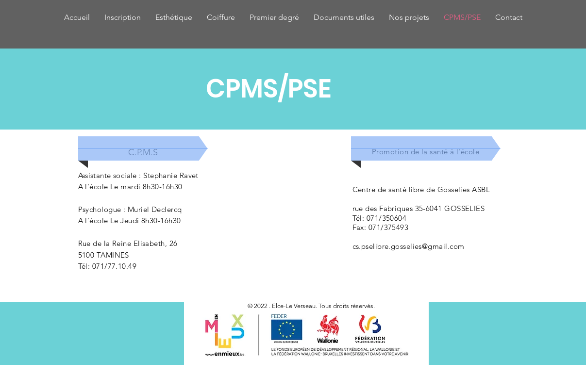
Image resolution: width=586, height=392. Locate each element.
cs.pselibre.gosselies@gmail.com (409, 246)
